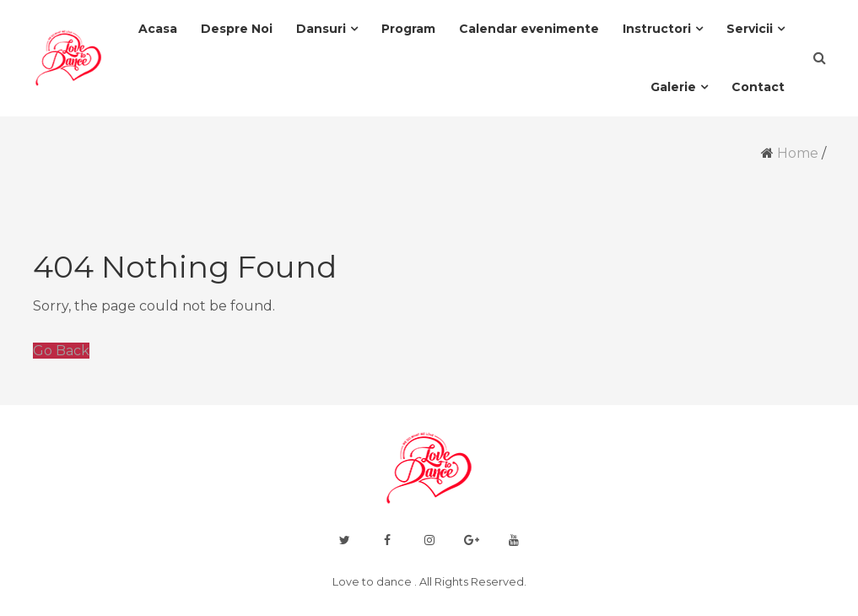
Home (798, 153)
